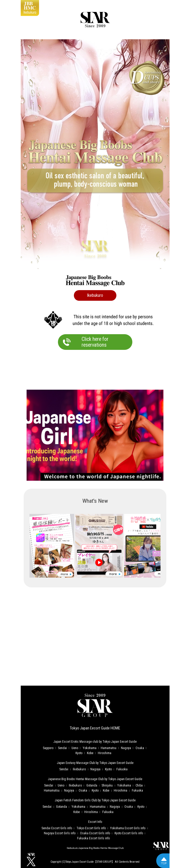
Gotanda (92, 785)
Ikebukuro (79, 769)
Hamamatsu (109, 748)
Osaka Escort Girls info (95, 833)
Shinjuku (107, 785)
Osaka (140, 748)
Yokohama (90, 748)
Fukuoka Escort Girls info (93, 838)
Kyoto (79, 753)
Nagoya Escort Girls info (60, 833)
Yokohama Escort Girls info (128, 828)
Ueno (75, 748)
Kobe (90, 753)
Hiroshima (105, 753)
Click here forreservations (95, 342)
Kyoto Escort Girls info (129, 833)
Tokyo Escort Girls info (91, 828)
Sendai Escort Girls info (57, 828)
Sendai (62, 748)
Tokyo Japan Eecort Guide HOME (95, 728)
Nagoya (126, 748)
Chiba (139, 785)
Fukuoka (122, 769)
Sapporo (48, 748)
